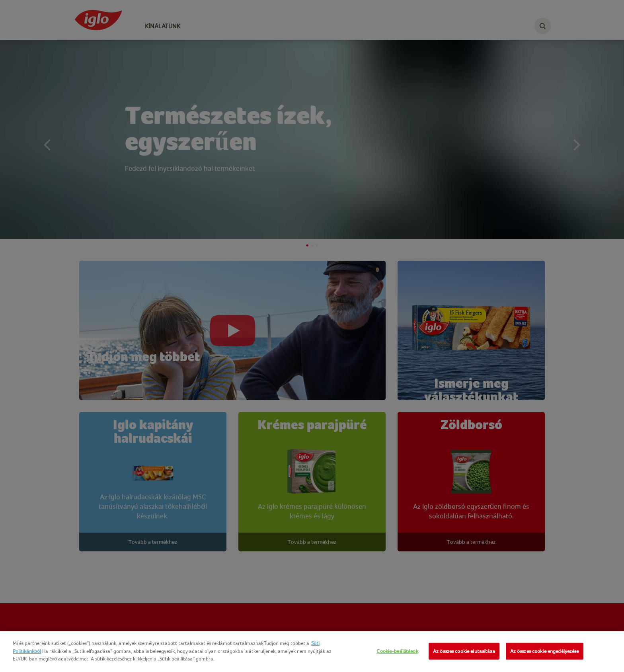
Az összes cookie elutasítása (464, 651)
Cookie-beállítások (397, 651)
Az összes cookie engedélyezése (545, 651)
